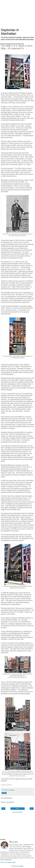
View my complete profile (8, 862)
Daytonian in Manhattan (10, 32)
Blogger (21, 866)
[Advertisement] (18, 15)
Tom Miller (15, 842)
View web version (18, 812)
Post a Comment (7, 802)
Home (17, 809)
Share (4, 793)
